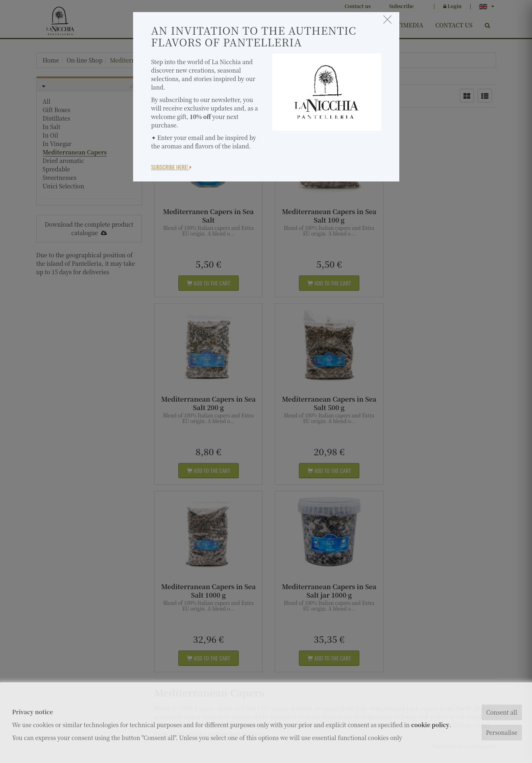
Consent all (502, 712)
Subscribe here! (171, 167)
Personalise (502, 732)
